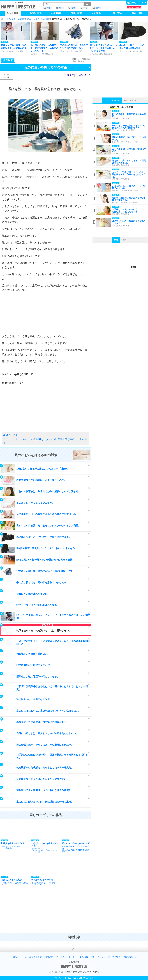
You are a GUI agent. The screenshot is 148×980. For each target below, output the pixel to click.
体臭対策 (21, 19)
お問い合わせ (130, 957)
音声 (124, 240)
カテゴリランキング (112, 100)
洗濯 (49, 8)
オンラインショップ (100, 957)
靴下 (61, 8)
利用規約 (49, 957)
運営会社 (117, 957)
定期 (73, 8)
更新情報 (84, 957)
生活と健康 (11, 19)
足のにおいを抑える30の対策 (38, 19)
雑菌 (98, 8)
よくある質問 (36, 957)
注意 (85, 8)
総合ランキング (130, 100)
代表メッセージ (19, 957)
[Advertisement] (46, 313)
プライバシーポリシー (66, 957)
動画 (116, 240)
